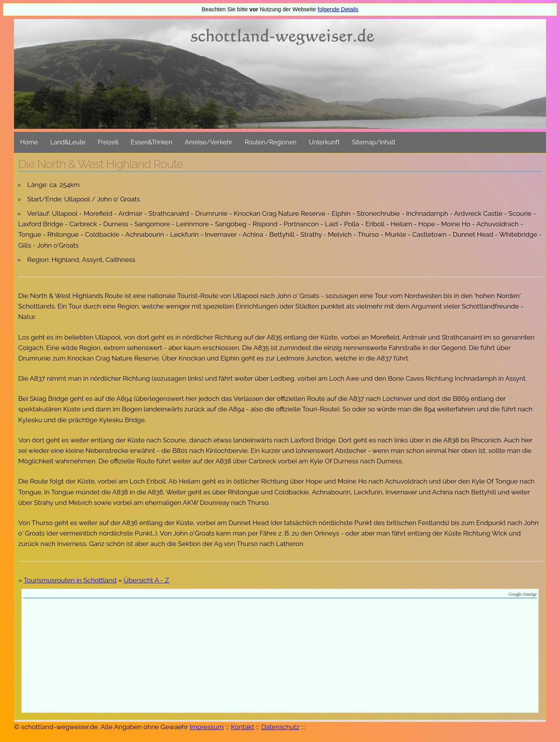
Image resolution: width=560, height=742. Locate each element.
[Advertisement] (280, 657)
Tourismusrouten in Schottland (70, 580)
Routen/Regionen (271, 142)
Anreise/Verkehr (208, 142)
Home (29, 142)
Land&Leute (68, 142)
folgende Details (338, 9)
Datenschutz (280, 727)
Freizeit (108, 142)
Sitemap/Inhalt (374, 142)
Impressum (206, 727)
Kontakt (243, 727)
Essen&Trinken (152, 142)
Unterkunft (324, 142)
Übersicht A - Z (147, 580)
